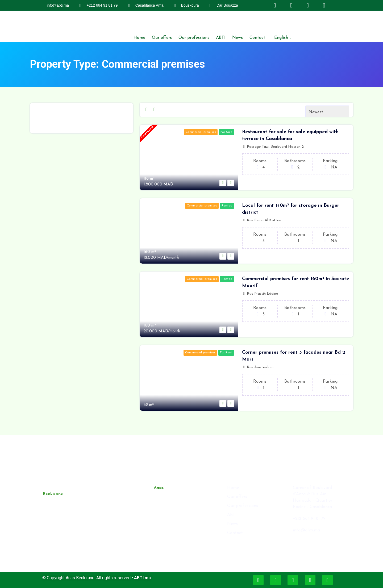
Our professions (194, 38)
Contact (257, 38)
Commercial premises (201, 132)
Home (139, 38)
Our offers (162, 38)
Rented (227, 206)
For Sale (226, 132)
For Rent (226, 353)
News (238, 38)
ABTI (221, 38)
